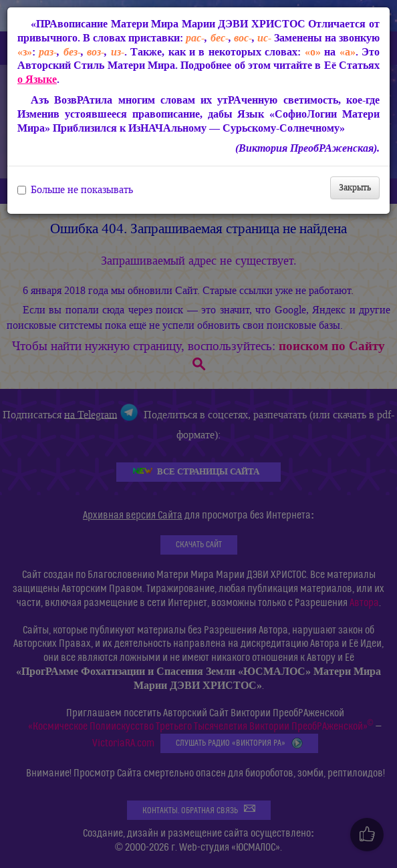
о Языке (37, 79)
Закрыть (355, 187)
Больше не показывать (75, 190)
